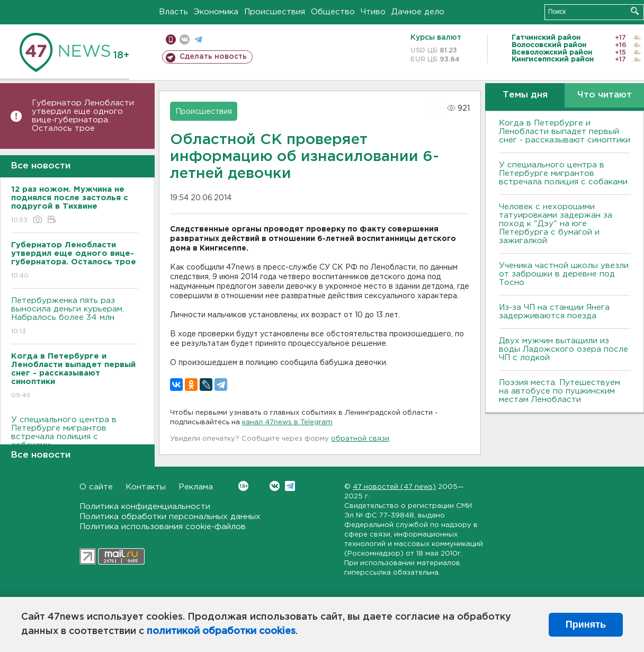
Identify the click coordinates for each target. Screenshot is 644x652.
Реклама (196, 487)
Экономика (216, 12)
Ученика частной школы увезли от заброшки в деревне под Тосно (564, 274)
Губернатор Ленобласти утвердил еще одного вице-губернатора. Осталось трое (83, 116)
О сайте (96, 487)
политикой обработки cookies (221, 631)
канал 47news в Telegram (287, 422)
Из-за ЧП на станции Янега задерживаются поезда (554, 312)
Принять (586, 624)
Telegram (290, 486)
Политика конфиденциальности (145, 507)
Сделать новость (213, 57)
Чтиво (373, 12)
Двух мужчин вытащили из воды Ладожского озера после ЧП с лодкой (563, 349)
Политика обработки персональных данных (170, 517)
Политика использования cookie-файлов (163, 527)
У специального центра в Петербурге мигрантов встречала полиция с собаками (74, 440)
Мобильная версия (171, 39)
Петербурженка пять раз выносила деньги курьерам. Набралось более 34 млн (74, 316)
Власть (173, 12)
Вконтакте (243, 486)
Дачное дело (418, 12)
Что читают (605, 95)
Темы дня (525, 95)
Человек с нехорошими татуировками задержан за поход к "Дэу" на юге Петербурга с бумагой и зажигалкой (556, 224)
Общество (333, 12)
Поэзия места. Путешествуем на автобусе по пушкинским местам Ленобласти (560, 391)
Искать (635, 11)
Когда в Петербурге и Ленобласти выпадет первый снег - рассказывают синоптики (565, 132)
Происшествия (275, 12)
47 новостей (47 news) (394, 487)
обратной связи (360, 439)
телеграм (198, 39)
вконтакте (185, 39)
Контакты (146, 487)
